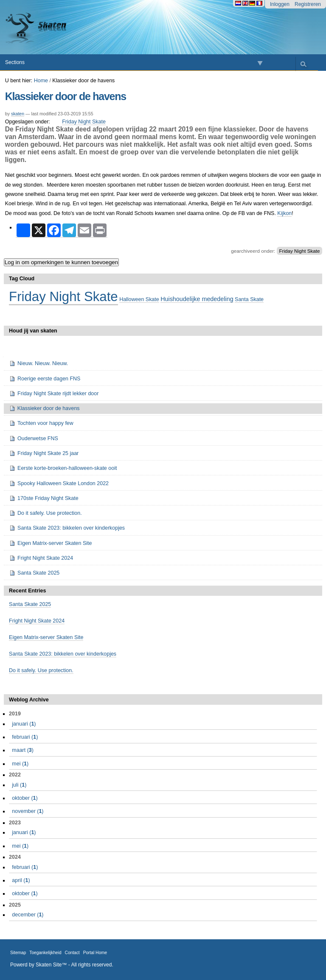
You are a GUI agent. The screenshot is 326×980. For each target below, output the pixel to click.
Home (41, 81)
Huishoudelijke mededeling (197, 299)
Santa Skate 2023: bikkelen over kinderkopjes (63, 654)
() (24, 724)
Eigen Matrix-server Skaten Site (46, 637)
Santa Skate (249, 299)
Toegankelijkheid (45, 953)
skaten (18, 114)
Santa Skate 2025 (30, 604)
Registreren (308, 4)
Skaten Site (49, 965)
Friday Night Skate (84, 122)
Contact (72, 953)
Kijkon (284, 213)
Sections (15, 62)
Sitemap (18, 953)
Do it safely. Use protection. (41, 670)
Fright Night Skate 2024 (37, 621)
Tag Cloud (22, 279)
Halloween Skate (139, 299)
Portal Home (95, 953)
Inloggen (280, 4)
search (303, 64)
